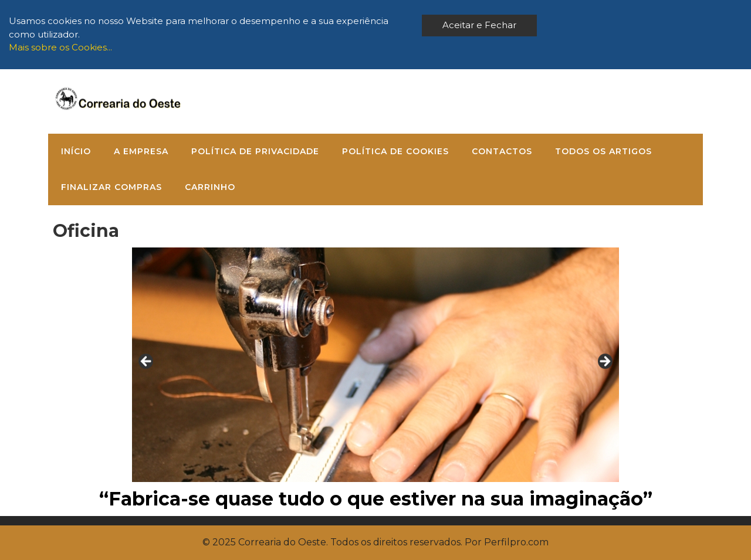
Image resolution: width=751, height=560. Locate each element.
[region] (375, 365)
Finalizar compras (111, 187)
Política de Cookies (395, 151)
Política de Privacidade (255, 151)
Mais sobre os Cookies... (60, 47)
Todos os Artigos (603, 151)
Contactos (502, 151)
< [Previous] (147, 362)
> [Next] (604, 362)
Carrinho (210, 187)
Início (76, 151)
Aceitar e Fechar (479, 25)
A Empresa (141, 151)
